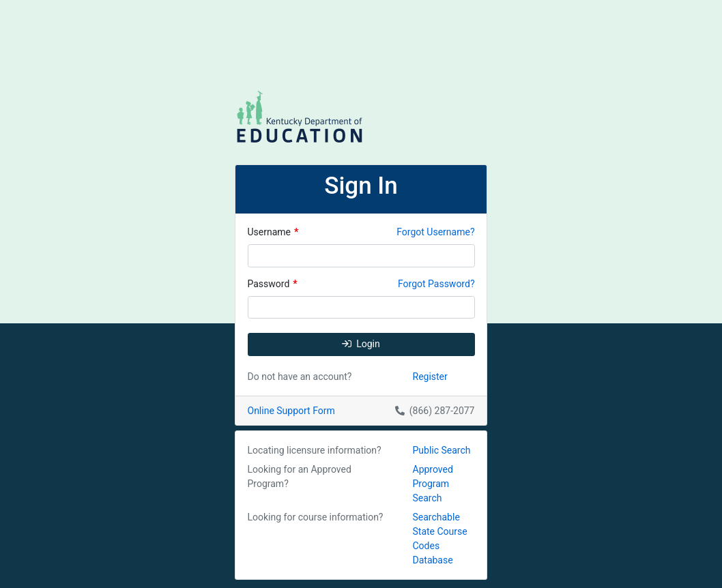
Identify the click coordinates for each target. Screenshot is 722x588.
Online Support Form (291, 411)
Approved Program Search (433, 484)
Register (430, 377)
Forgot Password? (436, 284)
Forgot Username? (435, 232)
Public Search (442, 450)
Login (361, 344)
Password (273, 284)
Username (273, 232)
